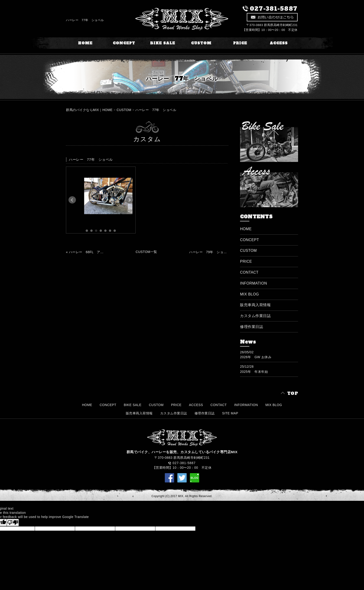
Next (129, 200)
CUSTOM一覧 (146, 252)
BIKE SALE (163, 43)
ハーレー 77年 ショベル (156, 110)
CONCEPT (124, 43)
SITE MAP (230, 413)
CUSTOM (201, 43)
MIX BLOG (249, 294)
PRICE (240, 43)
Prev (72, 200)
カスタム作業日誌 (255, 316)
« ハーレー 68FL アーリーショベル (85, 252)
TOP (293, 393)
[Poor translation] (13, 523)
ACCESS (279, 43)
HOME (85, 43)
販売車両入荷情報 (255, 305)
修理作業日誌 (252, 327)
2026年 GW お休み (256, 357)
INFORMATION (253, 283)
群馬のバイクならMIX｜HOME (89, 110)
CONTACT (249, 272)
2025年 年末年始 (254, 372)
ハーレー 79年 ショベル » (208, 252)
